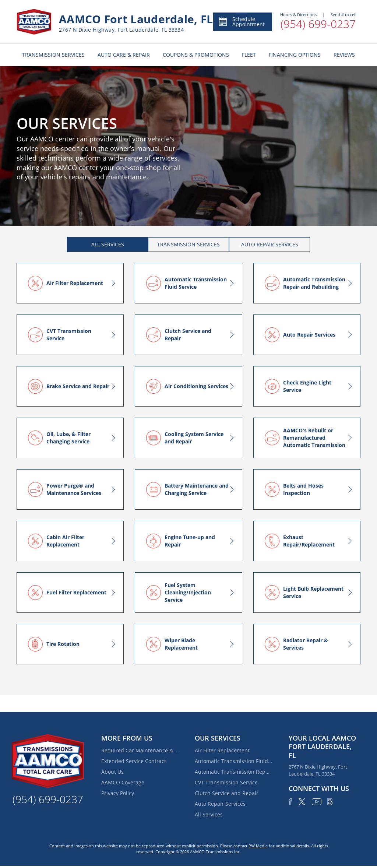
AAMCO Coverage (123, 782)
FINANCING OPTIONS (295, 55)
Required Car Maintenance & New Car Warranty (140, 750)
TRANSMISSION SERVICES (53, 55)
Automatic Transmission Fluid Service (233, 761)
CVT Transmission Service (226, 782)
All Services (209, 814)
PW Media (258, 846)
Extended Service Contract (134, 761)
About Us (112, 772)
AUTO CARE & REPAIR (124, 55)
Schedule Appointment (241, 22)
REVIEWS (344, 55)
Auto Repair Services (220, 804)
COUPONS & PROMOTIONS (196, 55)
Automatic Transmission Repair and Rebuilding (233, 772)
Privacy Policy (118, 793)
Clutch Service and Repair (227, 793)
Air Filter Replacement (222, 750)
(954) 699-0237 (318, 24)
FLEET (249, 55)
